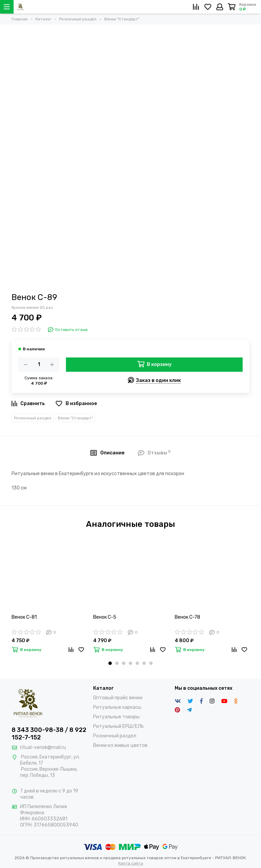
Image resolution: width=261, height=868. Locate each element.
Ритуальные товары (116, 717)
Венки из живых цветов (120, 745)
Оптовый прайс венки (118, 698)
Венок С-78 (187, 617)
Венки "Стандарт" (75, 418)
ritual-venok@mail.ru (43, 747)
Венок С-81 (24, 617)
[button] (110, 663)
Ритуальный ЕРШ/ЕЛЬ (118, 726)
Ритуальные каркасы (117, 707)
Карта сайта (131, 863)
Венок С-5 (105, 617)
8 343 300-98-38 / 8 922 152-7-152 (49, 734)
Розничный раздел (33, 418)
